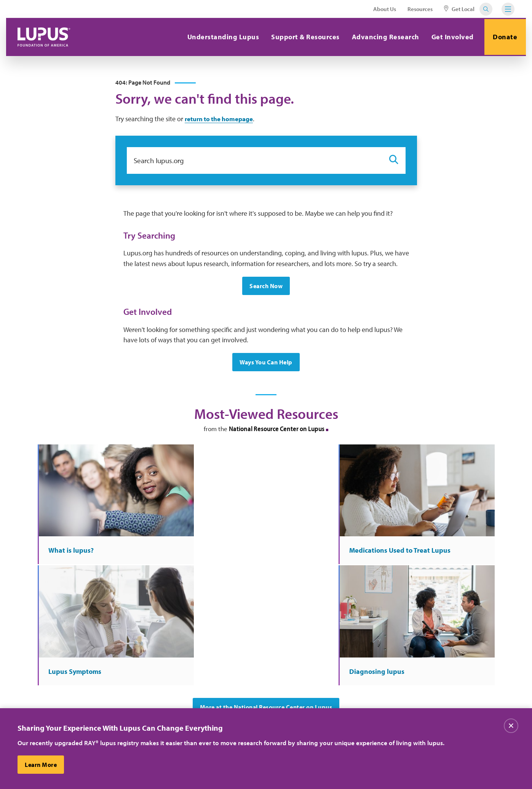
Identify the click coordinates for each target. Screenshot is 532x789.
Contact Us (166, 689)
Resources (420, 9)
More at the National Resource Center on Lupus (266, 569)
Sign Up (395, 629)
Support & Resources (304, 37)
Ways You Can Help (266, 364)
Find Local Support (254, 705)
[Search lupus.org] (254, 162)
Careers (239, 674)
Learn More (41, 765)
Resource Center (173, 705)
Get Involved (450, 37)
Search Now (266, 287)
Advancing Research (383, 37)
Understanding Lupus (221, 37)
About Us (385, 9)
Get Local (459, 9)
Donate (504, 37)
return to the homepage (222, 120)
